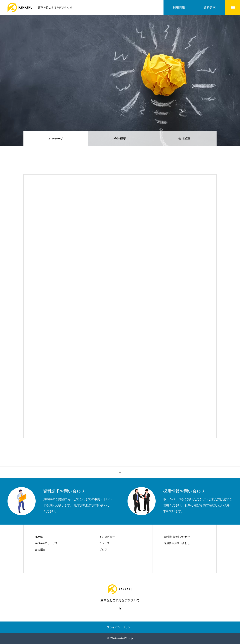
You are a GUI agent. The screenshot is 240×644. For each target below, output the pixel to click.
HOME (39, 537)
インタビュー (107, 537)
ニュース (104, 543)
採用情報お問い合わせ (177, 543)
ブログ (103, 550)
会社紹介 (40, 550)
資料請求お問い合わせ (177, 537)
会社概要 (120, 139)
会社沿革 (184, 139)
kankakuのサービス (46, 543)
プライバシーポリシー (120, 627)
